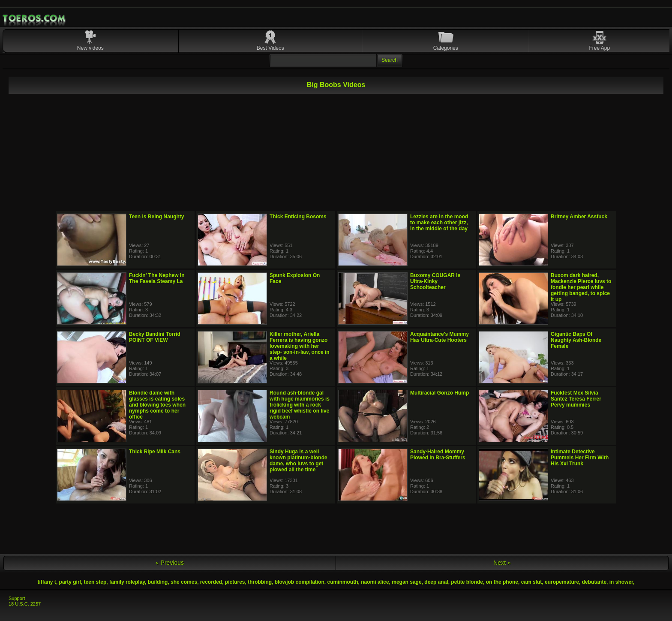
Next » (502, 563)
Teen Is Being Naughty (156, 217)
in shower (621, 582)
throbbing (260, 582)
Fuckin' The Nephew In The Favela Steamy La (157, 278)
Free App (600, 48)
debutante (594, 582)
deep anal (436, 582)
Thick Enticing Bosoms (298, 217)
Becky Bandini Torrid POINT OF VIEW (155, 337)
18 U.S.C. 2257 (25, 604)
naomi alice (375, 582)
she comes (184, 582)
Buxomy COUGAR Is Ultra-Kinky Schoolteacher (435, 281)
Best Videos (270, 48)
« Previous (170, 563)
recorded (211, 582)
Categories (446, 48)
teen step (95, 582)
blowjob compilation (300, 582)
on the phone (502, 582)
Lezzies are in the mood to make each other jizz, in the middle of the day (439, 223)
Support (17, 598)
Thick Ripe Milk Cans (155, 452)
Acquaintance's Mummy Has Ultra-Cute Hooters (439, 337)
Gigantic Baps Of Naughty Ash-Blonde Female (576, 340)
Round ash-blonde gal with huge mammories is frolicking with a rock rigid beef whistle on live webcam (300, 405)
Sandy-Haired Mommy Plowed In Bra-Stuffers (438, 455)
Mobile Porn (35, 18)
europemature (562, 582)
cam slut (532, 582)
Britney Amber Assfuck (579, 217)
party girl (70, 582)
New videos (90, 48)
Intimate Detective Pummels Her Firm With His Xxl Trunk (580, 458)
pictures (235, 582)
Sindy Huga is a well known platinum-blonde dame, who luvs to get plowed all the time (298, 461)
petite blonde (467, 582)
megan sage (406, 582)
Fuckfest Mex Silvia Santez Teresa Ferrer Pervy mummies (576, 399)
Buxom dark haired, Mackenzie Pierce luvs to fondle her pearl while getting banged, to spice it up (581, 287)
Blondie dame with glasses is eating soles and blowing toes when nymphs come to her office (157, 405)
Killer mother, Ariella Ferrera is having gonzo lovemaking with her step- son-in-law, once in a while (300, 346)
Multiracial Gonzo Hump (439, 393)
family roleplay (127, 582)
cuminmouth (343, 582)
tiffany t (47, 582)
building (158, 582)
